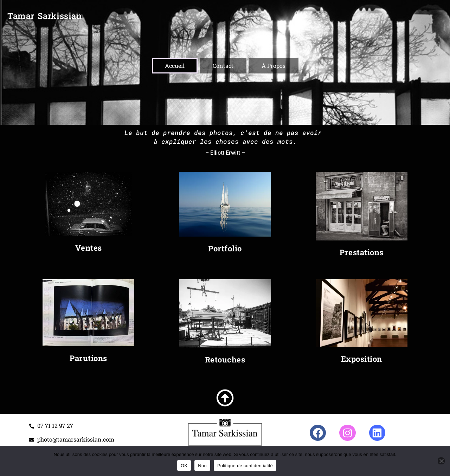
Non (202, 466)
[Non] (441, 461)
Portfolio (225, 248)
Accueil (175, 66)
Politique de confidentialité (245, 466)
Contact (223, 66)
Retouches (225, 359)
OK (184, 466)
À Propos (274, 66)
